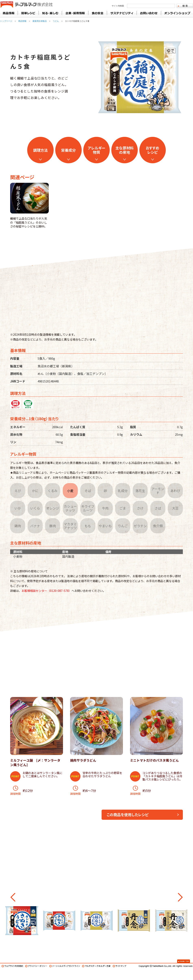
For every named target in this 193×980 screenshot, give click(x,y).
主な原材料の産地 (125, 150)
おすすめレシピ (152, 150)
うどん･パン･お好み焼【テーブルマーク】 (27, 5)
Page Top (184, 961)
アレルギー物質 (96, 150)
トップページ (6, 21)
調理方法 (40, 150)
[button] (13, 897)
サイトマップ (120, 966)
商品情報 (9, 13)
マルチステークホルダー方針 (96, 966)
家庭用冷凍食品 (40, 21)
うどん (56, 21)
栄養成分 (68, 150)
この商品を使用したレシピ (128, 814)
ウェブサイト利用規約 (12, 966)
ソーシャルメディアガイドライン (65, 966)
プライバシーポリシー (36, 966)
